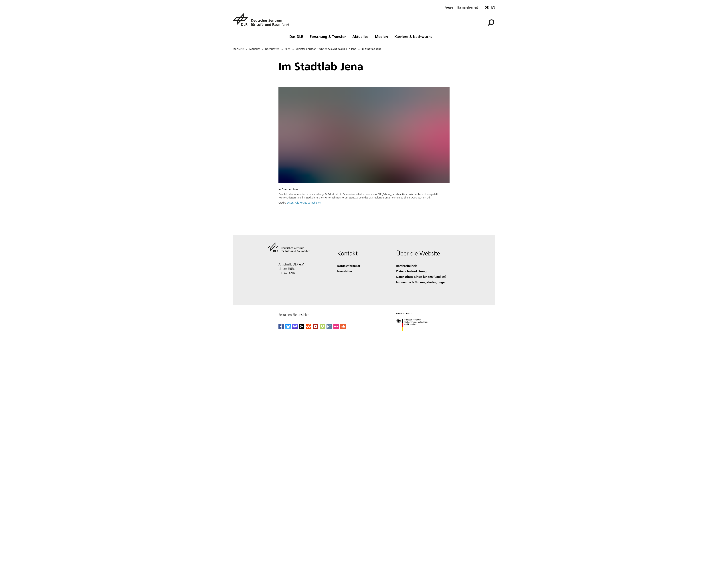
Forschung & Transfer (328, 36)
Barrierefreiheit (468, 7)
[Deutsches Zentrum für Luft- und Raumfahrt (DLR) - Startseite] (263, 22)
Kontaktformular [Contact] (349, 266)
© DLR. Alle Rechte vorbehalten (304, 203)
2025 (288, 49)
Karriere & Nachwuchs (413, 36)
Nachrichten (272, 49)
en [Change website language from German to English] (493, 7)
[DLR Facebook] (281, 328)
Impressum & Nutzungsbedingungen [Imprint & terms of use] (421, 282)
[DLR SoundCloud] (343, 328)
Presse (449, 7)
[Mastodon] (295, 328)
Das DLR (296, 36)
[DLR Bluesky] (288, 328)
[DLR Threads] (302, 328)
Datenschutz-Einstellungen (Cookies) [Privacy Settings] (421, 277)
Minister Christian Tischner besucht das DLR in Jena (326, 49)
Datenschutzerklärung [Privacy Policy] (411, 271)
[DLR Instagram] (329, 328)
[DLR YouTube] (315, 328)
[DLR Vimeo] (322, 328)
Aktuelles (360, 36)
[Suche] (491, 23)
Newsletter (345, 271)
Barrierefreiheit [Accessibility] (406, 266)
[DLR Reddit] (308, 328)
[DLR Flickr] (336, 328)
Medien (381, 36)
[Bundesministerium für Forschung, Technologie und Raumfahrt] (414, 334)
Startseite (238, 49)
